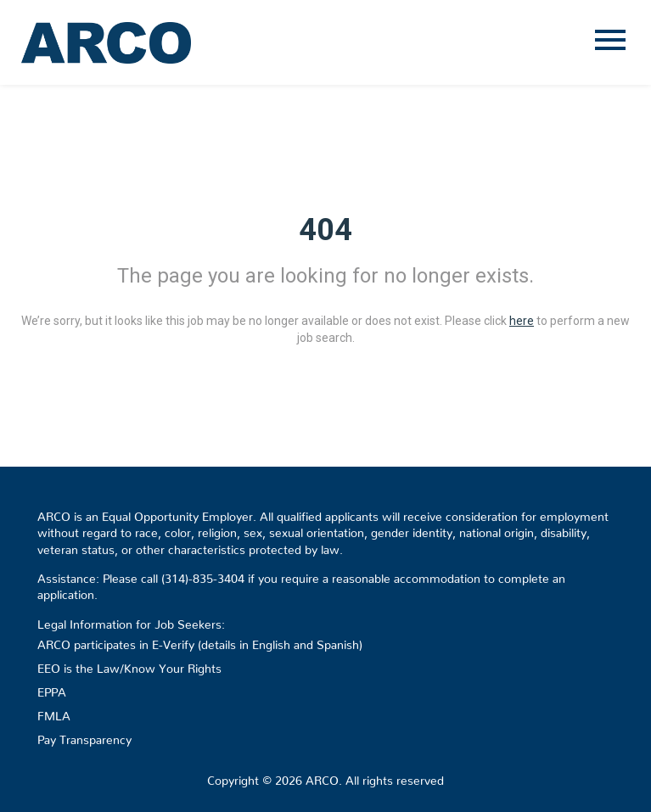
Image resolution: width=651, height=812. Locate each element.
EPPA (52, 689)
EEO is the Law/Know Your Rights (129, 665)
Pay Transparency (84, 736)
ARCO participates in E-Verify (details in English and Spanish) (200, 641)
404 (325, 230)
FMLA (54, 713)
